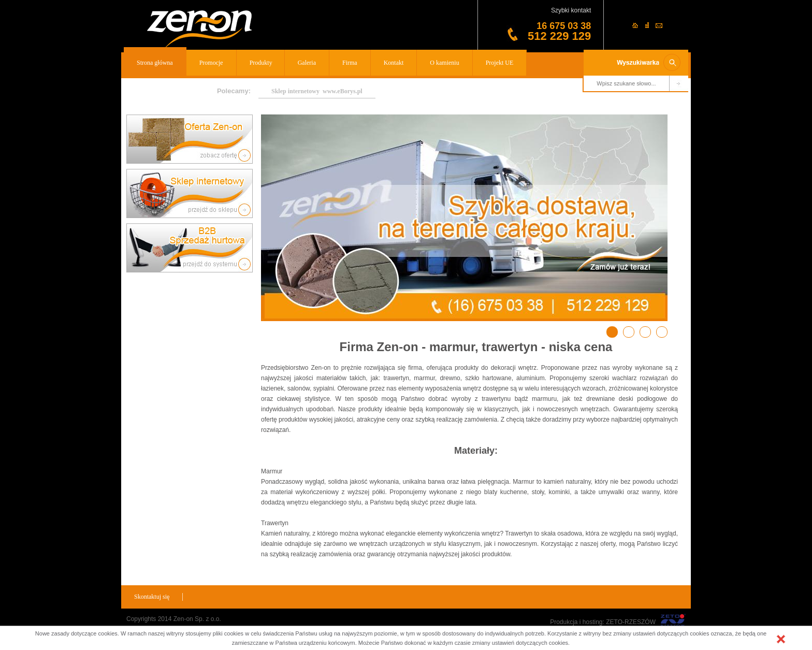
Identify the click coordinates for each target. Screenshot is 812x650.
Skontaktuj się (152, 597)
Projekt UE (500, 63)
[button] (781, 639)
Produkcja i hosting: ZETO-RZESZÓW (603, 622)
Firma (350, 63)
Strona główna (155, 63)
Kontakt (394, 63)
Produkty (261, 63)
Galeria (307, 63)
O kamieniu (444, 63)
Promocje (211, 63)
